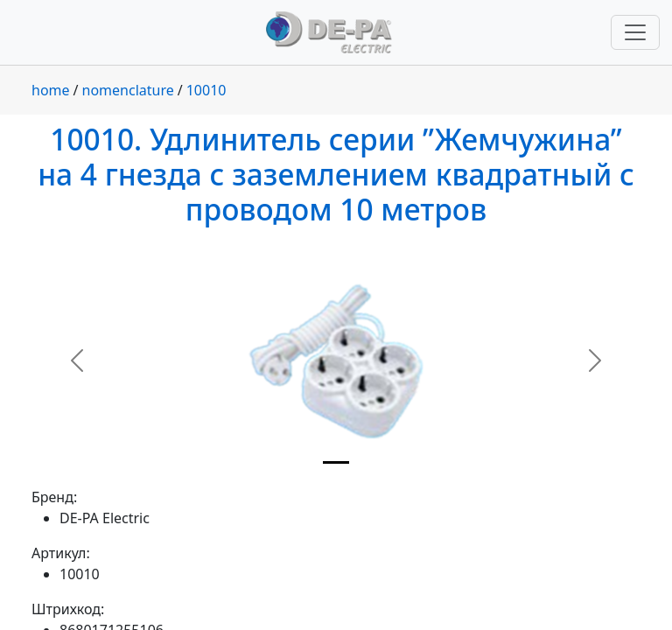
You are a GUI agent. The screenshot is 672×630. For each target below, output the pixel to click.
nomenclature (128, 90)
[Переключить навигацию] (635, 32)
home (51, 90)
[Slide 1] (336, 462)
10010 (206, 90)
